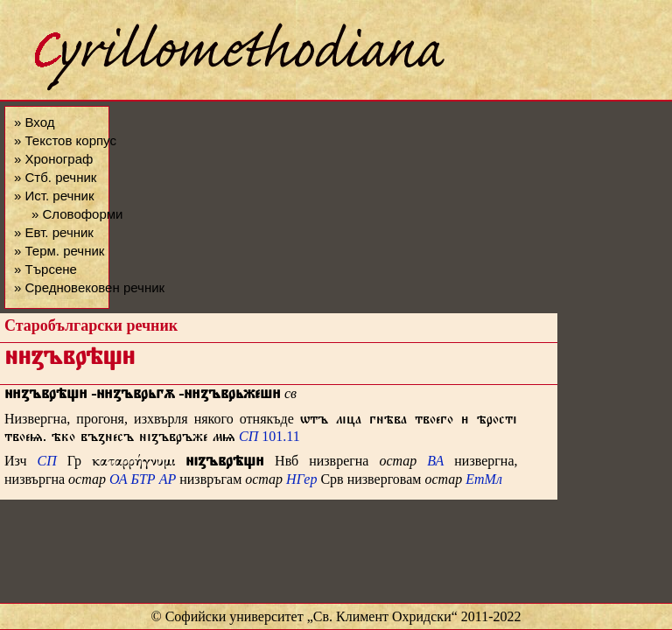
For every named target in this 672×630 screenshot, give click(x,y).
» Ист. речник (54, 196)
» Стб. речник (55, 177)
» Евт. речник (54, 232)
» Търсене (45, 269)
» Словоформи (77, 214)
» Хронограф (53, 159)
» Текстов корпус (65, 140)
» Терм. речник (59, 251)
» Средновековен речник (89, 287)
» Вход (34, 122)
